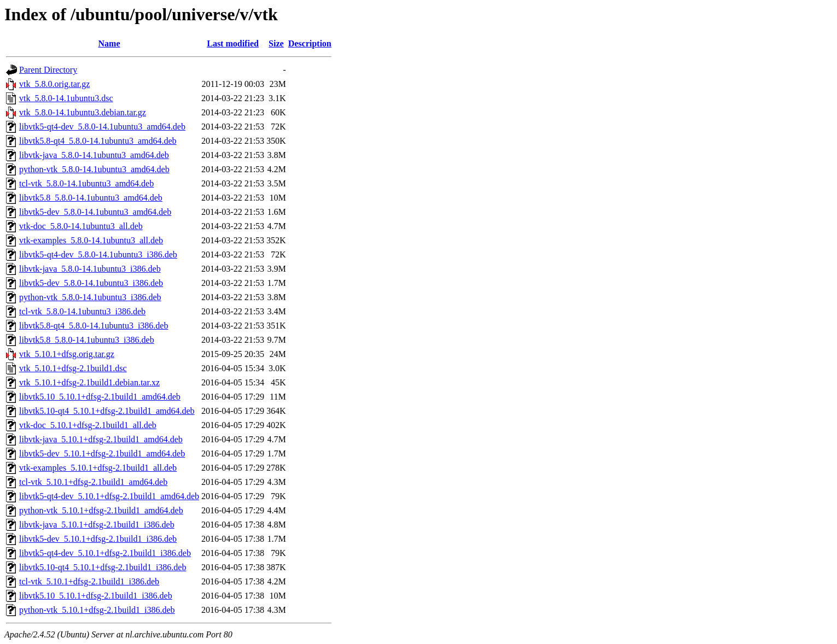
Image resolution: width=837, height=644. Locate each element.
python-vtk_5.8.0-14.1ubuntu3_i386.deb (90, 297)
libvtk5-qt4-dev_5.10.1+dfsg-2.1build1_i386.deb (105, 553)
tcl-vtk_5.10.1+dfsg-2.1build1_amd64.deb (93, 482)
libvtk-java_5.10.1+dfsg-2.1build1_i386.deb (97, 525)
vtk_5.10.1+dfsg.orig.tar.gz (67, 354)
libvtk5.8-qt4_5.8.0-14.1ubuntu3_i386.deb (94, 326)
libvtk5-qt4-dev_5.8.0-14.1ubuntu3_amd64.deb (102, 127)
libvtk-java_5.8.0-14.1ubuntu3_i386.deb (90, 269)
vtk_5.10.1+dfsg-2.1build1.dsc (73, 368)
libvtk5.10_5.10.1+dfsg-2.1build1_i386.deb (96, 596)
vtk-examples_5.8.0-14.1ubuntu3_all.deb (91, 240)
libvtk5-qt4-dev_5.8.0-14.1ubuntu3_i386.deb (98, 254)
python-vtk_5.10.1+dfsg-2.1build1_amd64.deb (101, 510)
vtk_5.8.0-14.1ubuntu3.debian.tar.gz (83, 112)
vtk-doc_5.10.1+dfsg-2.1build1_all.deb (88, 425)
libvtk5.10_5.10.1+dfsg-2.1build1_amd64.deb (100, 397)
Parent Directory (48, 70)
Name (109, 43)
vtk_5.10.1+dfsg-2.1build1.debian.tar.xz (89, 382)
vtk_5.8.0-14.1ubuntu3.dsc (66, 98)
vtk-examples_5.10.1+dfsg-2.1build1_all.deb (98, 468)
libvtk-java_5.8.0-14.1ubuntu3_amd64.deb (94, 155)
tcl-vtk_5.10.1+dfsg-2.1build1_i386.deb (89, 581)
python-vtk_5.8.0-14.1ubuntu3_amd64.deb (94, 169)
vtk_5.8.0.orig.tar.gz (54, 84)
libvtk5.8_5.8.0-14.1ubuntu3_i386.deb (87, 340)
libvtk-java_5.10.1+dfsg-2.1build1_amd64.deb (101, 439)
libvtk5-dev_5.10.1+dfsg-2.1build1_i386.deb (98, 539)
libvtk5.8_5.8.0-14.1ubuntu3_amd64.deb (91, 198)
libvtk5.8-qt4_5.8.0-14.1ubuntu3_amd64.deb (98, 141)
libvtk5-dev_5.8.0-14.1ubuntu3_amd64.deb (95, 212)
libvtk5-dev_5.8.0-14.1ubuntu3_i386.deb (91, 283)
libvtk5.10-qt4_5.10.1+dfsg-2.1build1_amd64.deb (107, 411)
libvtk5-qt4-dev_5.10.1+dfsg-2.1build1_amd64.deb (109, 496)
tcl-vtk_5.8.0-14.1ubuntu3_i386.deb (82, 311)
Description (310, 43)
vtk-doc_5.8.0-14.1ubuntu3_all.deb (81, 226)
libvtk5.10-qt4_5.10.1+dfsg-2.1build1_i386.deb (103, 567)
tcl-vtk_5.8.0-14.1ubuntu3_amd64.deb (86, 183)
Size (276, 43)
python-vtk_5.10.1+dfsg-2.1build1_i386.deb (97, 610)
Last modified (233, 43)
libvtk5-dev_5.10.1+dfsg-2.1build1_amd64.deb (102, 453)
